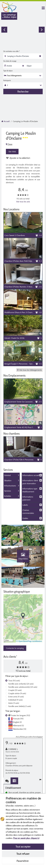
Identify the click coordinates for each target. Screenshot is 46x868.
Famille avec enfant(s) (21, 684)
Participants (7, 80)
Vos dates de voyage (10, 61)
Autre (14, 703)
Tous (14, 681)
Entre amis (16, 697)
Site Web (12, 152)
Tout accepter (23, 847)
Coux (9, 144)
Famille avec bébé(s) (20, 706)
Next (42, 30)
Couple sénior (17, 693)
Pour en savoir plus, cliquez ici (26, 838)
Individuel (15, 700)
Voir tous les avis (23, 202)
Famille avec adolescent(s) (23, 687)
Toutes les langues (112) (20, 715)
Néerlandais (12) (20, 729)
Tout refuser (23, 854)
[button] (23, 616)
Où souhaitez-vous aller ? (11, 51)
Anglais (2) (17, 722)
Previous (4, 30)
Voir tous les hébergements (29, 370)
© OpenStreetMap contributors (29, 641)
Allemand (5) (18, 725)
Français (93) (18, 719)
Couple (15, 690)
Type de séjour (8, 71)
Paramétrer (23, 861)
